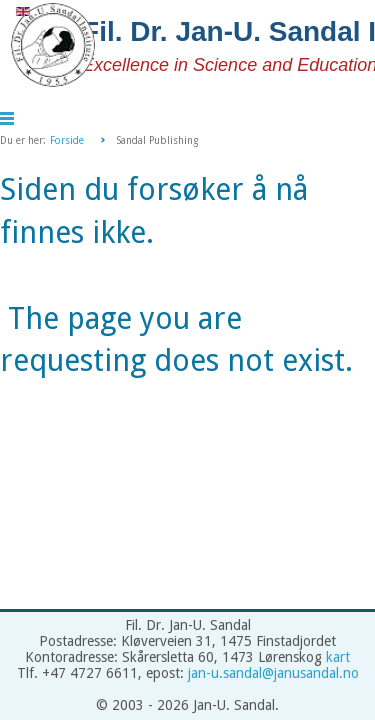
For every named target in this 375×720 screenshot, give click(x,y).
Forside (67, 140)
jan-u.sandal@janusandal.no (273, 673)
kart (338, 657)
